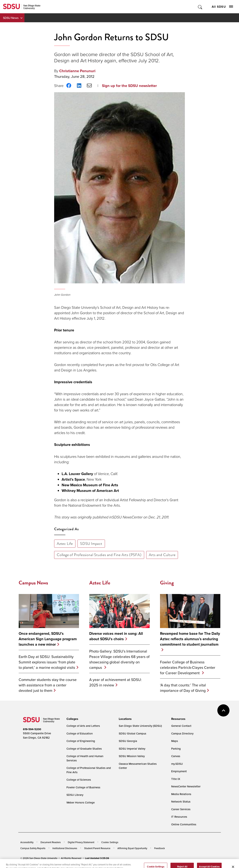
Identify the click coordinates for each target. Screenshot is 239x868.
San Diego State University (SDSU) (140, 726)
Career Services (181, 809)
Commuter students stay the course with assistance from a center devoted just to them (48, 685)
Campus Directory (182, 733)
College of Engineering (81, 741)
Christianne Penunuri (77, 71)
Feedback (160, 848)
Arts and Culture (162, 555)
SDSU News (11, 18)
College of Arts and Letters (83, 726)
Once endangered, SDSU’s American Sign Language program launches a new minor (48, 639)
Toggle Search (200, 7)
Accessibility (27, 842)
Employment (179, 771)
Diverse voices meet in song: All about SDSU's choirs (116, 636)
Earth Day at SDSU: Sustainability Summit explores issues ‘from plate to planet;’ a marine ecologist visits (47, 662)
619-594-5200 (32, 729)
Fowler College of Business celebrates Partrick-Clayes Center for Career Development (188, 667)
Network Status (181, 802)
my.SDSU (177, 764)
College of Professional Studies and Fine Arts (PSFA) (99, 555)
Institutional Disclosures (65, 848)
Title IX (176, 779)
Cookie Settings (110, 842)
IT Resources (179, 817)
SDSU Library (75, 795)
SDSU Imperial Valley (132, 749)
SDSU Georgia (128, 741)
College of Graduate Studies (84, 749)
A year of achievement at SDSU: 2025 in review (115, 682)
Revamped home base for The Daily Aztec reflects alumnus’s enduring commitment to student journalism (190, 639)
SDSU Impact (91, 544)
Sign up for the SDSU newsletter (129, 86)
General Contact (181, 726)
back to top (223, 710)
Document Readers (51, 842)
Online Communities (184, 824)
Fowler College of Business (83, 787)
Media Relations (181, 794)
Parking (176, 749)
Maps (175, 741)
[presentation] (72, 719)
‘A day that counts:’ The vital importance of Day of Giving (183, 688)
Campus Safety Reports (33, 848)
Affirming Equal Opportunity (132, 848)
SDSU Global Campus (132, 733)
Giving (167, 583)
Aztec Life (65, 544)
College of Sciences (79, 780)
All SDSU (222, 7)
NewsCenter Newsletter (186, 786)
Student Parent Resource (97, 848)
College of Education (80, 733)
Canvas (176, 756)
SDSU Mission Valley (132, 756)
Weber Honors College (81, 802)
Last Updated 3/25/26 (97, 858)
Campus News (33, 583)
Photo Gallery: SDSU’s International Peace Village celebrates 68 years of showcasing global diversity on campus (119, 659)
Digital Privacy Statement (81, 842)
